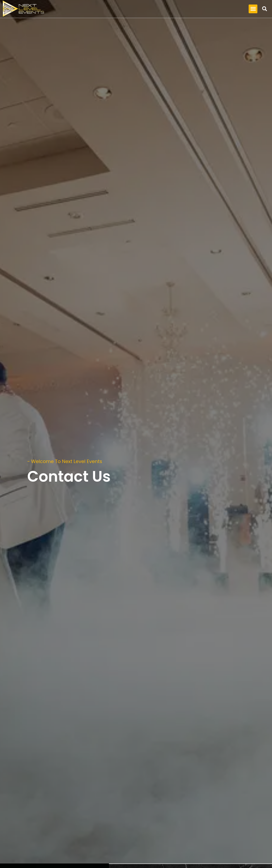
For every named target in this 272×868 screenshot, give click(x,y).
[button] (253, 9)
